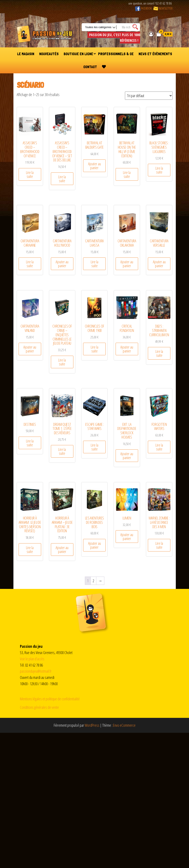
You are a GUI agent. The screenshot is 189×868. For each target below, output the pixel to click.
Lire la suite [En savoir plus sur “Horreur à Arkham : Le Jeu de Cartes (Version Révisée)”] (30, 550)
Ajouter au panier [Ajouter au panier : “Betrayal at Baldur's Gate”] (94, 166)
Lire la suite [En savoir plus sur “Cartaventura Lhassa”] (94, 264)
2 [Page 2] (93, 581)
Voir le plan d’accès (32, 659)
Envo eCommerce (124, 725)
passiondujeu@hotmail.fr (36, 671)
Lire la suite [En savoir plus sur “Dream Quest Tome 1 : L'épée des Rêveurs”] (62, 451)
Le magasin (26, 54)
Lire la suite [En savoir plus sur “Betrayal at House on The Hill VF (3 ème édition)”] (127, 174)
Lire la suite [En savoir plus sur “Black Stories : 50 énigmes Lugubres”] (159, 170)
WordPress (92, 725)
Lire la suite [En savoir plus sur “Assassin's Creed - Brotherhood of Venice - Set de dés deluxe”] (62, 179)
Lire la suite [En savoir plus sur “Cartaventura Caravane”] (30, 264)
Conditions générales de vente (39, 707)
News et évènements (155, 54)
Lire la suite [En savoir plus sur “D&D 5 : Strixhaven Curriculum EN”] (159, 353)
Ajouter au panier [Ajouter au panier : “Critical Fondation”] (127, 349)
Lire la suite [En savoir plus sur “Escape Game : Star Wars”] (94, 447)
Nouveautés (49, 54)
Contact (90, 67)
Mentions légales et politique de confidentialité (50, 699)
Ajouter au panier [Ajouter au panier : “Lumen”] (127, 537)
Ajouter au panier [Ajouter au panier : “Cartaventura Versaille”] (159, 264)
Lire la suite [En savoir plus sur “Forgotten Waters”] (159, 447)
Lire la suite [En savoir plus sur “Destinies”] (30, 443)
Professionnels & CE (116, 54)
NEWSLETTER (163, 8)
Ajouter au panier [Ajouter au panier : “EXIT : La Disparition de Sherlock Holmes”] (127, 456)
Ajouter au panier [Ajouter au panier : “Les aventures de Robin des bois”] (94, 545)
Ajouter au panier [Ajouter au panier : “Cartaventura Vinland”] (30, 349)
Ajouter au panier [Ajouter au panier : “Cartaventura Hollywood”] (62, 264)
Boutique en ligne (78, 54)
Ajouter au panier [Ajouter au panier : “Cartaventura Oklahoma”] (127, 264)
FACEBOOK (143, 8)
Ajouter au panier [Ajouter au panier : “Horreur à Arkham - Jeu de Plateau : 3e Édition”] (62, 550)
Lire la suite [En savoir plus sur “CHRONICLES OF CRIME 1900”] (94, 349)
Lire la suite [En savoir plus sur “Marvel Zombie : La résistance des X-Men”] (159, 545)
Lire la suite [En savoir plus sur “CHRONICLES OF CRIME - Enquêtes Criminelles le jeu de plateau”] (62, 362)
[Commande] (149, 96)
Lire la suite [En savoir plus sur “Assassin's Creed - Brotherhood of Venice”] (30, 174)
